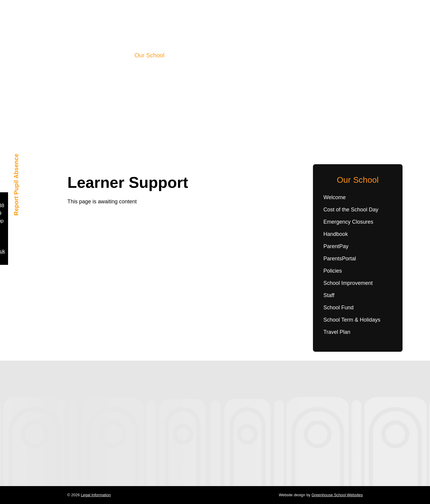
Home (120, 55)
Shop (284, 55)
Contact (307, 55)
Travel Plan (337, 332)
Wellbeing (212, 55)
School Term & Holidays (352, 320)
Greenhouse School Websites (337, 495)
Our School (150, 55)
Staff (329, 295)
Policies (333, 271)
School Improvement (348, 283)
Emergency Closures (348, 222)
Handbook (336, 234)
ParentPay (336, 246)
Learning (182, 55)
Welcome (335, 197)
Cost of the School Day (351, 210)
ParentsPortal (340, 259)
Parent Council (251, 55)
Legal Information (96, 495)
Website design (292, 495)
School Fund (338, 308)
